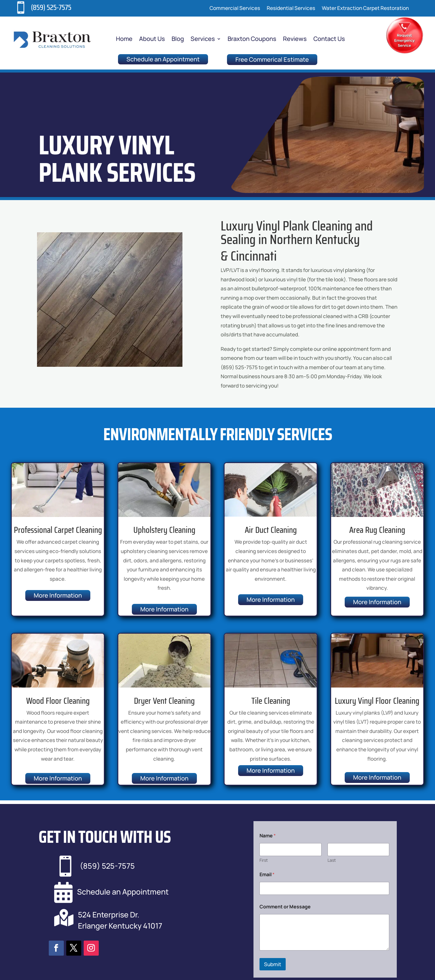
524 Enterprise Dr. (109, 915)
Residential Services (291, 9)
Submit (273, 964)
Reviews (295, 40)
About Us (152, 40)
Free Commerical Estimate (272, 59)
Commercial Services (235, 9)
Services (203, 40)
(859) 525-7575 (51, 7)
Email (267, 875)
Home (124, 40)
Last (331, 860)
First (264, 860)
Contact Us (329, 40)
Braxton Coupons (252, 40)
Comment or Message (285, 907)
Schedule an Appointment (163, 59)
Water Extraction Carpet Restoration (365, 9)
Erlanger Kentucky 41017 (120, 926)
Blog (178, 40)
